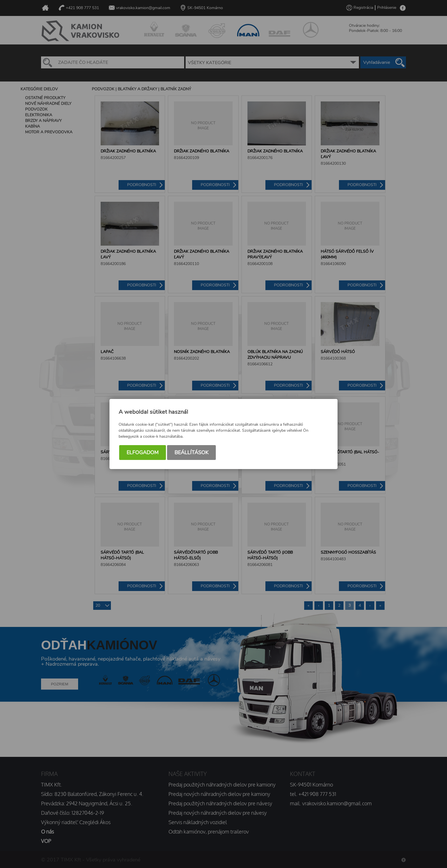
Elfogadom (143, 453)
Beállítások (191, 453)
